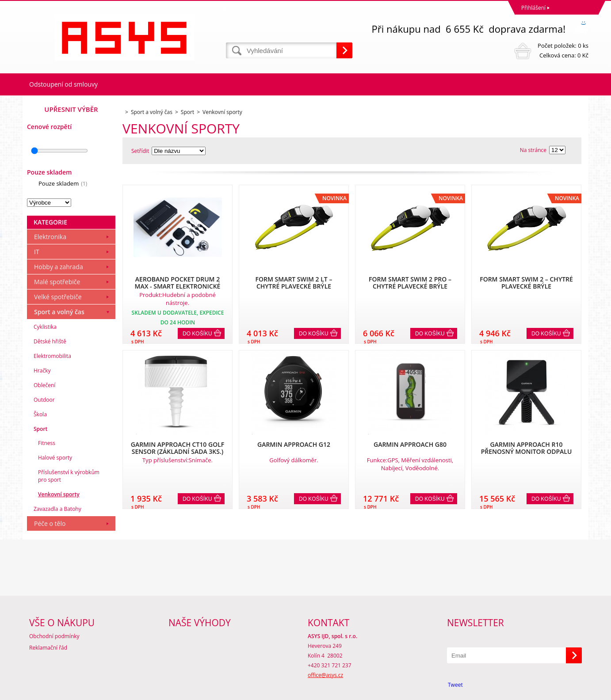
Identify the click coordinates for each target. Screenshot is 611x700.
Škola (40, 414)
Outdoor (44, 400)
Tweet (455, 685)
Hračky (42, 371)
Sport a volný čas (59, 312)
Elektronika (50, 237)
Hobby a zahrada (59, 267)
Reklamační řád (48, 648)
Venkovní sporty (59, 494)
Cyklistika (45, 327)
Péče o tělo (50, 523)
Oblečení (44, 385)
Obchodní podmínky (54, 636)
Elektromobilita (52, 356)
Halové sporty (55, 458)
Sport (40, 429)
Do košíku (197, 334)
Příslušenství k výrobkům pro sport (69, 476)
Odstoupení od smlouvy (63, 84)
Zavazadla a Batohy (57, 509)
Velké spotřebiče (58, 297)
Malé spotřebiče (57, 282)
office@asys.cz (325, 675)
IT (37, 252)
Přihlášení (533, 8)
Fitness (47, 443)
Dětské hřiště (50, 341)
